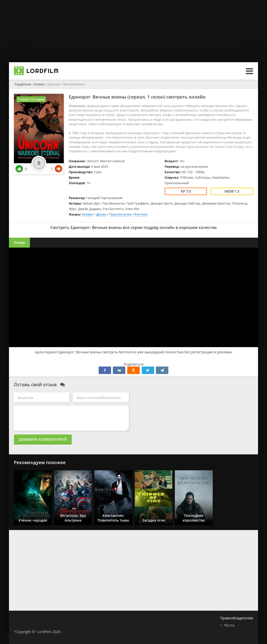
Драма (101, 214)
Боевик (88, 214)
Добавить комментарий (43, 439)
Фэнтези (141, 214)
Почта (229, 625)
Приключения (121, 214)
